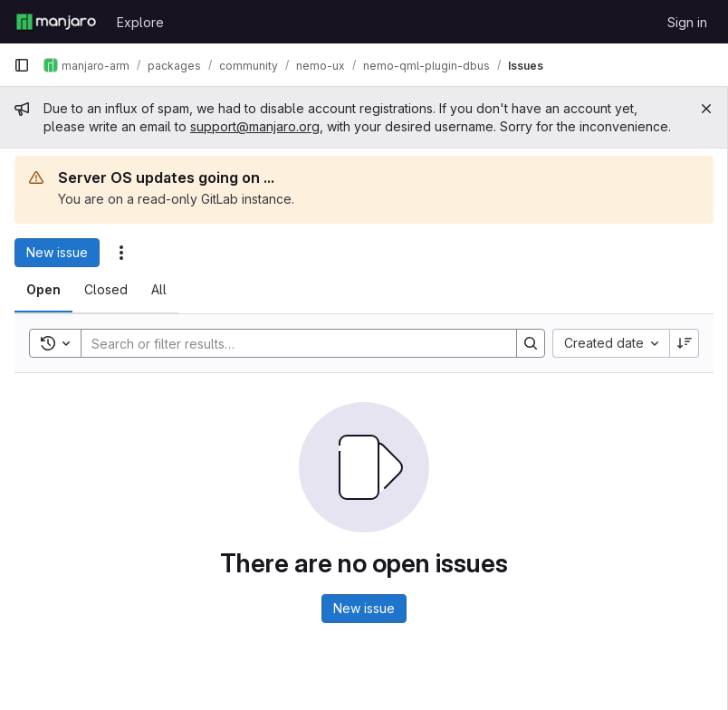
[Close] (706, 109)
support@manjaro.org (255, 126)
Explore (140, 22)
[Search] (290, 343)
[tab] (43, 290)
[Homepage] (56, 22)
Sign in (687, 22)
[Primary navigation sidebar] (22, 65)
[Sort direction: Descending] (685, 343)
